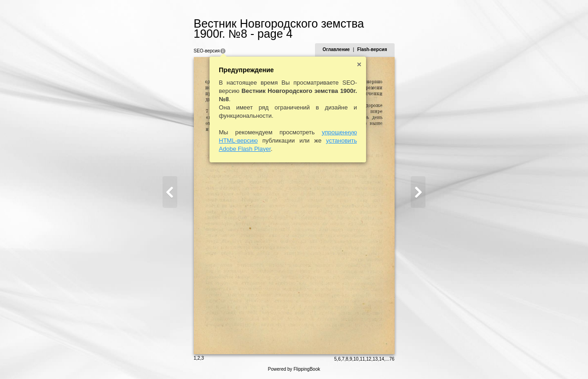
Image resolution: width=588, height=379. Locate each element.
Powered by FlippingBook (294, 369)
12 (369, 359)
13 (375, 359)
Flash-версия (372, 49)
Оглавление (336, 49)
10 (356, 359)
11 (362, 359)
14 (381, 359)
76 (392, 359)
